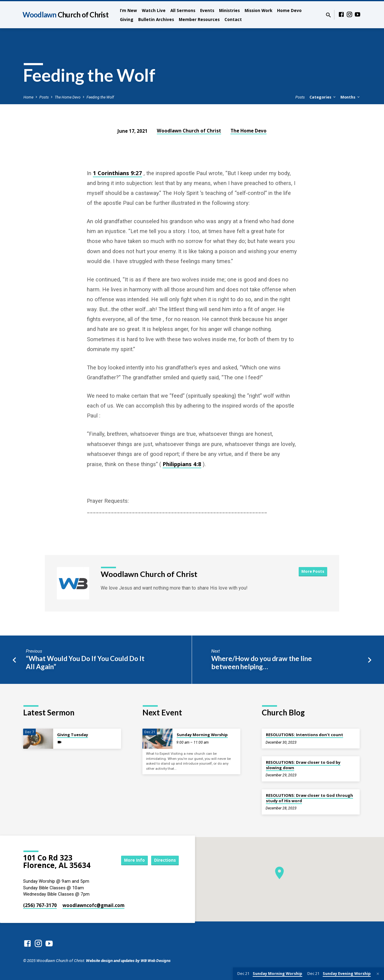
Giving (127, 19)
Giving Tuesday (73, 735)
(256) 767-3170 (40, 905)
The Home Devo (68, 97)
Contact (233, 19)
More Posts (313, 571)
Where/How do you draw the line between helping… (262, 663)
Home (28, 97)
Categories (323, 97)
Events (207, 10)
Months (350, 97)
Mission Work (258, 10)
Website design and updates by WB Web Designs (128, 960)
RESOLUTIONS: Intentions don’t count (305, 735)
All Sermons (183, 10)
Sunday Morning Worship (202, 735)
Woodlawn (66, 15)
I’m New (128, 10)
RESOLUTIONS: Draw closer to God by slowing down (303, 765)
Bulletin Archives (156, 19)
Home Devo (289, 10)
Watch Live (154, 10)
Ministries (229, 10)
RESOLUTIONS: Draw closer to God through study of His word (309, 798)
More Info (130, 860)
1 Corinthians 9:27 (117, 173)
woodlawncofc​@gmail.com (93, 905)
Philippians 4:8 (182, 464)
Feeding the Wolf (100, 97)
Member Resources (199, 19)
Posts (44, 97)
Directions (164, 860)
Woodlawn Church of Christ (189, 131)
